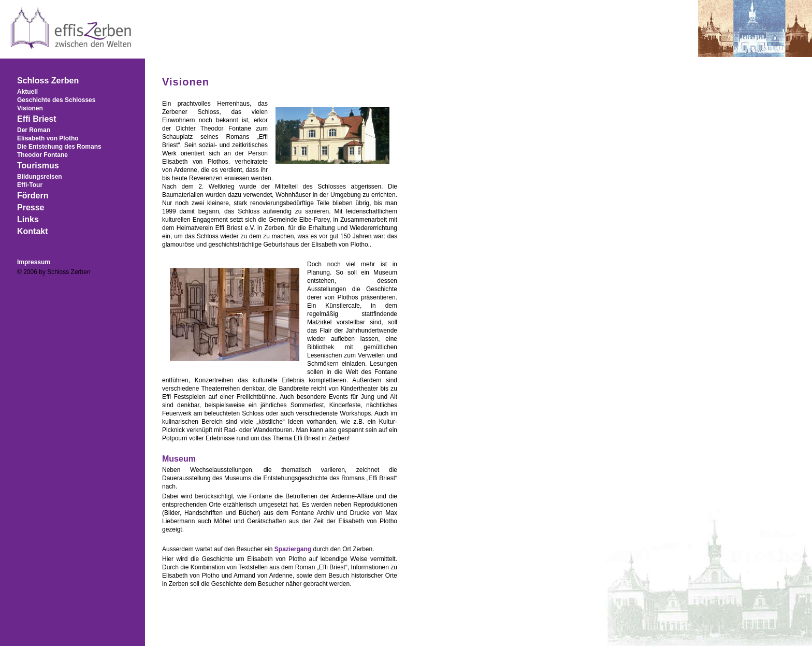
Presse (31, 207)
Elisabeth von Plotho (48, 138)
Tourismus (38, 166)
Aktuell (27, 92)
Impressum (34, 262)
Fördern (33, 196)
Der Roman (34, 130)
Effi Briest (37, 119)
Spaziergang (293, 549)
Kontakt (33, 231)
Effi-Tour (30, 185)
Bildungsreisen (40, 177)
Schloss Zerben (48, 81)
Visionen (30, 108)
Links (28, 219)
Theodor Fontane (42, 155)
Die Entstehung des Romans (59, 147)
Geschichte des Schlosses (56, 100)
